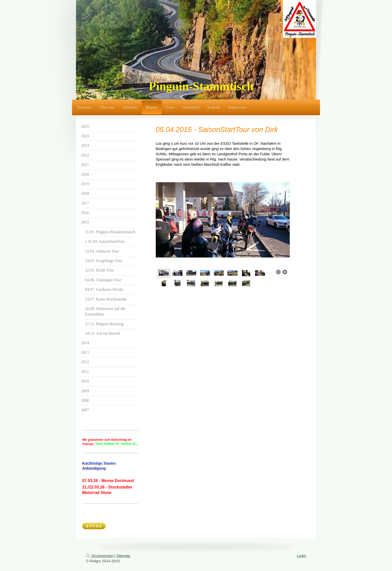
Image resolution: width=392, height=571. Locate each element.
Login (301, 556)
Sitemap (123, 556)
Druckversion (100, 556)
